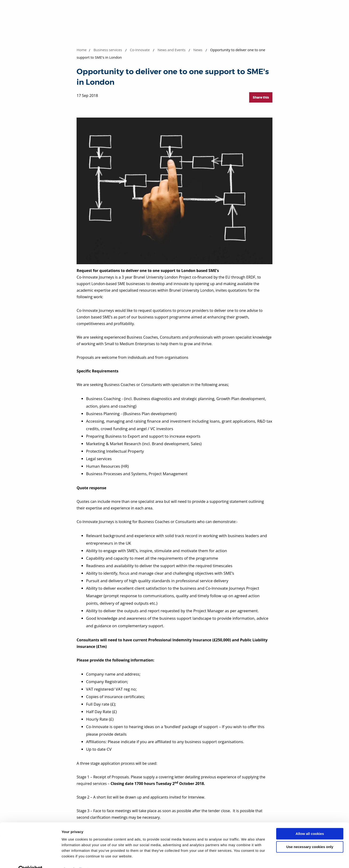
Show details (72, 859)
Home (81, 50)
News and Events (172, 50)
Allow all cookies (310, 823)
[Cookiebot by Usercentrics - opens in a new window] (30, 859)
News (198, 50)
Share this (261, 97)
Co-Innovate (140, 50)
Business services (108, 50)
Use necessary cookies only (310, 836)
